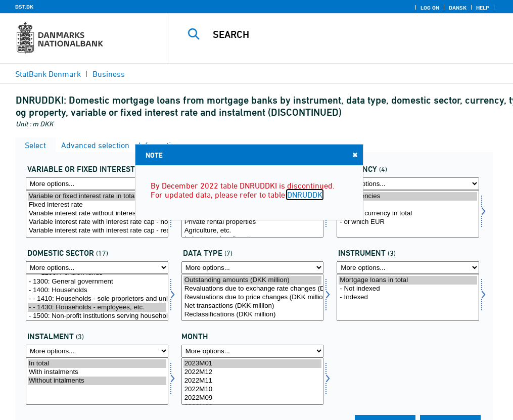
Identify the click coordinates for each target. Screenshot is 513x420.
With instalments (97, 372)
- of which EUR (408, 222)
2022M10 (253, 389)
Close (354, 154)
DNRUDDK (305, 195)
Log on (430, 8)
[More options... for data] (253, 268)
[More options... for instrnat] (408, 268)
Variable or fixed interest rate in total (97, 196)
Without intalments (97, 381)
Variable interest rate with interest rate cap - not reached (97, 222)
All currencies (408, 196)
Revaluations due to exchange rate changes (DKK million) (253, 289)
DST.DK (24, 7)
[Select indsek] (97, 298)
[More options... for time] (253, 351)
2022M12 (253, 372)
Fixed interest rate (97, 205)
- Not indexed (408, 289)
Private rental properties (253, 222)
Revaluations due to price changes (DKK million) (253, 297)
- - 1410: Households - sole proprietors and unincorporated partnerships (97, 299)
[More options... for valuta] (408, 184)
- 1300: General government (97, 282)
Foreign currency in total (408, 214)
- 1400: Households (97, 290)
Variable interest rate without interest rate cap (97, 214)
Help (483, 8)
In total (97, 364)
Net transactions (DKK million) (253, 306)
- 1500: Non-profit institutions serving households (97, 316)
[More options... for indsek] (97, 268)
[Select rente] (97, 214)
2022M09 (253, 398)
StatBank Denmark (48, 74)
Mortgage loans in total (408, 280)
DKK (408, 205)
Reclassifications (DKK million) (253, 315)
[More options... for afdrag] (97, 351)
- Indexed (408, 297)
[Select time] (253, 381)
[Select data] (253, 298)
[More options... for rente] (97, 184)
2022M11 (253, 381)
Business (109, 74)
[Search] (345, 34)
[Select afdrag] (97, 381)
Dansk (458, 8)
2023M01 (253, 364)
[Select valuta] (408, 214)
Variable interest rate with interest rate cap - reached (97, 231)
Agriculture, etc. (253, 231)
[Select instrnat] (408, 298)
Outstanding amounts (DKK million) (253, 280)
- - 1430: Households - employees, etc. (97, 308)
